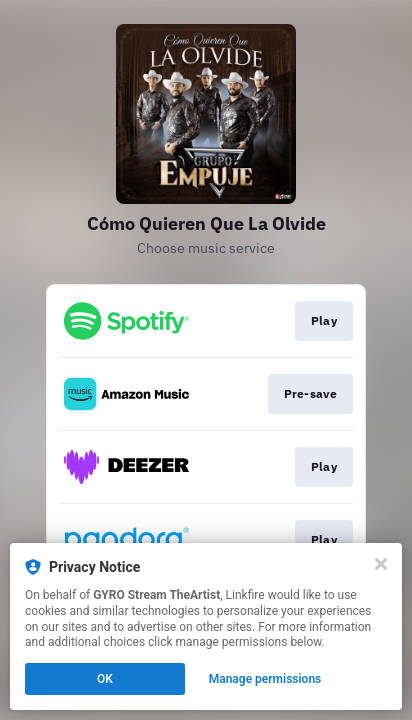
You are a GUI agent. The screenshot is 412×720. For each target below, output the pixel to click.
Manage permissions (265, 679)
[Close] (381, 564)
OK (105, 679)
